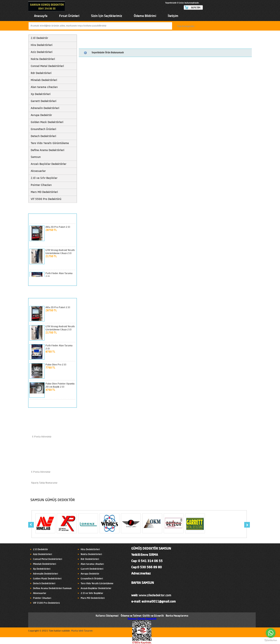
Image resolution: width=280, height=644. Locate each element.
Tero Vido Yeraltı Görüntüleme (50, 143)
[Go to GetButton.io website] (271, 640)
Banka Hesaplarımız (177, 616)
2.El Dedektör (39, 38)
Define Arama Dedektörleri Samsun (48, 154)
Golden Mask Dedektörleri (47, 122)
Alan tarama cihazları (44, 87)
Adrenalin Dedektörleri (45, 108)
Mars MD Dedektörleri (44, 192)
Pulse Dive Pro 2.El (56, 365)
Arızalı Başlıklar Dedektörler (49, 164)
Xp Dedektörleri (41, 94)
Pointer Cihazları (41, 185)
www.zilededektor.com (155, 596)
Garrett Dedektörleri (44, 101)
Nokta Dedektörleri (43, 59)
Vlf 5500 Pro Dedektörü (46, 199)
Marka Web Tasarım (82, 631)
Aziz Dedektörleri (42, 52)
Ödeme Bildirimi (145, 16)
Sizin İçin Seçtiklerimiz (107, 16)
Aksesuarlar (38, 171)
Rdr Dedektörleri (41, 73)
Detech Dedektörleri (43, 136)
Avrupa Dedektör (41, 115)
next (72, 281)
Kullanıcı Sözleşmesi (107, 616)
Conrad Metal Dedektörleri (47, 66)
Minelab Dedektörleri (44, 80)
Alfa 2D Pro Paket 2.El (58, 227)
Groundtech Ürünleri (43, 129)
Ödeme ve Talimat (131, 616)
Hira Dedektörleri (42, 45)
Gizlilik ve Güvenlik (153, 616)
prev (66, 281)
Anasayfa (41, 16)
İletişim (173, 16)
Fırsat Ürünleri (69, 16)
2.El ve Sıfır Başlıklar (44, 178)
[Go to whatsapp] (271, 633)
